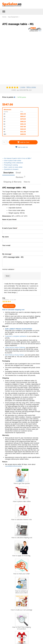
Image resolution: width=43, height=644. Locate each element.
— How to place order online (12, 161)
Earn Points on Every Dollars (15, 355)
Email (18, 173)
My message (7, 254)
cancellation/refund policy (13, 466)
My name (6, 237)
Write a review (31, 87)
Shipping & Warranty (12, 182)
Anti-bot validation (8, 269)
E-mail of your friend (10, 228)
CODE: (14, 90)
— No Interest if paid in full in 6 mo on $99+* (17, 158)
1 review (22, 87)
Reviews (21, 177)
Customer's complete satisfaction (16, 336)
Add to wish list (22, 147)
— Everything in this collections (13, 163)
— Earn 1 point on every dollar (12, 167)
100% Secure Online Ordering (15, 347)
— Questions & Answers (10, 169)
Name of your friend (9, 219)
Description (8, 173)
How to (27, 182)
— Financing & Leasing (10, 165)
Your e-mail (6, 245)
